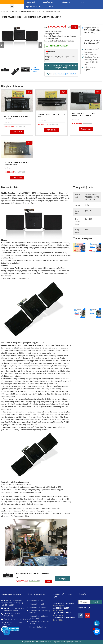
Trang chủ (31, 2)
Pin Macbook (23, 11)
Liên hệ (51, 7)
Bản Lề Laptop (48, 2)
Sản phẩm (66, 2)
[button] (61, 67)
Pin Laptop (14, 11)
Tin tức (81, 2)
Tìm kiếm (96, 602)
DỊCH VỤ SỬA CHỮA (33, 7)
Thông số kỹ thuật (35, 70)
